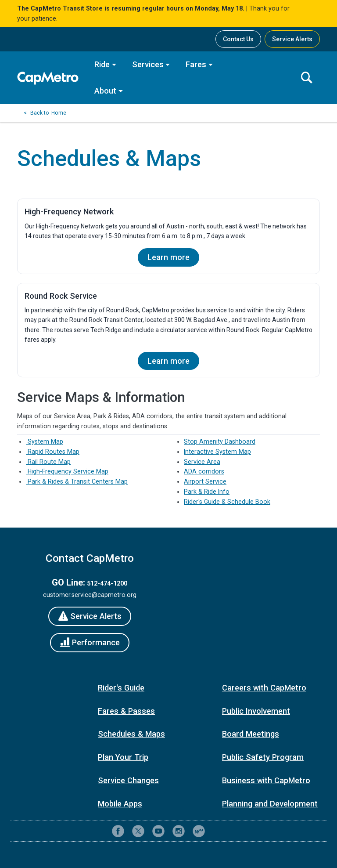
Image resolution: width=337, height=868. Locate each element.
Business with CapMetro (266, 780)
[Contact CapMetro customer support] (219, 831)
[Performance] (90, 643)
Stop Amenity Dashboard (220, 441)
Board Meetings (251, 734)
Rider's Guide (121, 688)
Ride (102, 64)
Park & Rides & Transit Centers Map (77, 481)
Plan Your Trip (123, 757)
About (105, 91)
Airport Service (205, 481)
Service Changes (128, 780)
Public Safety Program (263, 757)
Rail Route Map (48, 462)
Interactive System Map (217, 452)
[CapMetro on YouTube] (158, 831)
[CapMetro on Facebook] (118, 831)
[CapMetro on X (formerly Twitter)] (138, 831)
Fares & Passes (126, 711)
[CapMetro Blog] (199, 831)
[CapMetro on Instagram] (179, 831)
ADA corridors (204, 471)
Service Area (202, 462)
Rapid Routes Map (53, 452)
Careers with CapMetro (264, 688)
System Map (45, 441)
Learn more (168, 257)
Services (148, 64)
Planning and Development (270, 804)
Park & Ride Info (207, 492)
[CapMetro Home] (50, 78)
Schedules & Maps (131, 734)
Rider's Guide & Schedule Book (227, 502)
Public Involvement (256, 711)
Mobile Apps (120, 804)
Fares (196, 64)
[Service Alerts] (90, 616)
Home (59, 113)
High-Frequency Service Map (67, 471)
